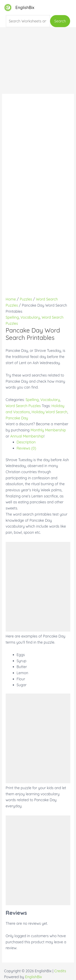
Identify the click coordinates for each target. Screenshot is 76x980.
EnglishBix (25, 7)
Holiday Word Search (49, 412)
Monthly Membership (48, 430)
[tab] (44, 442)
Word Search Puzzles (23, 406)
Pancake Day (17, 418)
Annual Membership (27, 436)
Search (60, 21)
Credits (60, 971)
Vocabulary (30, 317)
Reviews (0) (26, 448)
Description (26, 442)
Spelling (12, 317)
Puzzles (26, 299)
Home (11, 299)
